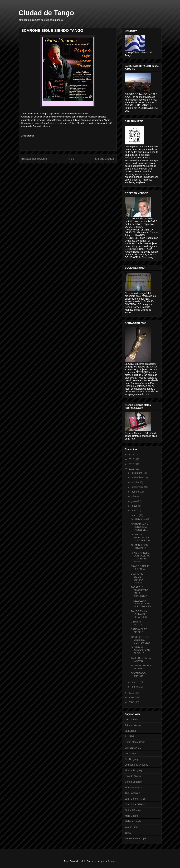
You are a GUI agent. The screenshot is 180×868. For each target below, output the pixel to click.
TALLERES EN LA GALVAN (141, 659)
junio (134, 501)
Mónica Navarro (133, 787)
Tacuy (128, 833)
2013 (132, 459)
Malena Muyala (133, 821)
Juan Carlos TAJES (135, 799)
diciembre (137, 473)
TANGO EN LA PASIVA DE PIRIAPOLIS (139, 614)
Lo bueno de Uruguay (137, 765)
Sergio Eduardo (133, 782)
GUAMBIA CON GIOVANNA (139, 547)
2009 (132, 697)
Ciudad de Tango (46, 13)
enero (135, 687)
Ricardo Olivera (133, 776)
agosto (135, 492)
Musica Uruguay (134, 770)
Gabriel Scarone (134, 810)
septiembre (138, 487)
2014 (132, 455)
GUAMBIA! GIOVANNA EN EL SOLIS (140, 650)
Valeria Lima (132, 827)
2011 (132, 469)
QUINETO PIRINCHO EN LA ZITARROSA (141, 537)
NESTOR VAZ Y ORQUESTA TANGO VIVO (140, 527)
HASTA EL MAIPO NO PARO (141, 667)
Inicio (71, 159)
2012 (132, 464)
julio (134, 496)
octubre (136, 482)
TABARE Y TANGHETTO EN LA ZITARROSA (139, 592)
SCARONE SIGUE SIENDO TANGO (137, 578)
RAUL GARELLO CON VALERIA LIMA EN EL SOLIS (140, 557)
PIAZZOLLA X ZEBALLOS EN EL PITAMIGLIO (141, 604)
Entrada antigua (104, 159)
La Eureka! (131, 731)
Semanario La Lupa (135, 838)
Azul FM (129, 736)
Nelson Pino (132, 719)
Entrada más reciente (34, 159)
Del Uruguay (132, 759)
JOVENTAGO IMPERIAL (138, 675)
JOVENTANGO (133, 748)
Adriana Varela (133, 725)
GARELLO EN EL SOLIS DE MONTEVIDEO (140, 640)
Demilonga (131, 753)
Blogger (112, 861)
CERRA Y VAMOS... (137, 623)
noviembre (137, 478)
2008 (132, 702)
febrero (136, 682)
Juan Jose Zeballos (135, 804)
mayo (135, 506)
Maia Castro (131, 816)
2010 (132, 693)
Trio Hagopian (132, 793)
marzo (135, 515)
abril (134, 511)
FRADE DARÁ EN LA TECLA (141, 568)
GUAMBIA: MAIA (140, 519)
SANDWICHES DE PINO (139, 631)
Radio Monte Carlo (135, 742)
